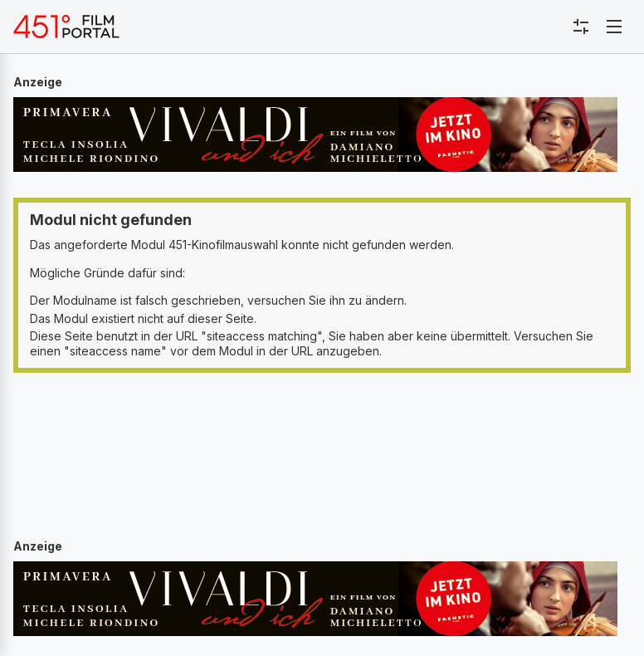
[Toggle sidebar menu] (581, 27)
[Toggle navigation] (614, 27)
